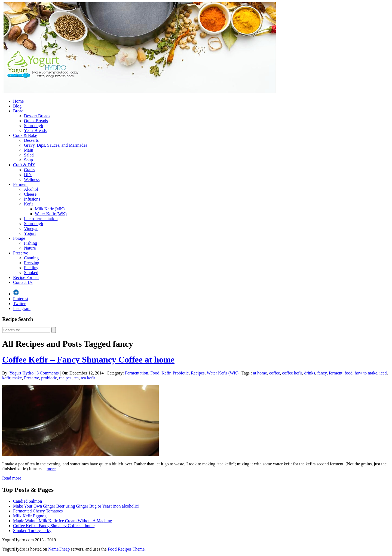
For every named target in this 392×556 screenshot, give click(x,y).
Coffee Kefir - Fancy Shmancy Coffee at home (54, 526)
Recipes (198, 373)
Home (18, 101)
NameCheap (59, 549)
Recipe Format (26, 277)
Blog (17, 106)
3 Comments (48, 373)
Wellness (32, 179)
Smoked (31, 273)
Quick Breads (36, 121)
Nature (30, 248)
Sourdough (33, 126)
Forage (19, 238)
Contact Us (23, 282)
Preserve (21, 253)
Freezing (32, 263)
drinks (310, 373)
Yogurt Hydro (22, 373)
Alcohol (31, 189)
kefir (6, 378)
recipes (65, 378)
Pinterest (21, 299)
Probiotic (181, 373)
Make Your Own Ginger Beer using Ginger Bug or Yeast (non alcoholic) (76, 506)
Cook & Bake (25, 135)
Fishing (30, 243)
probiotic (49, 378)
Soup (28, 160)
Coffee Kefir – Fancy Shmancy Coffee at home (88, 360)
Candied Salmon (27, 501)
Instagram (22, 308)
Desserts (31, 140)
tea (76, 378)
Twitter (19, 304)
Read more (12, 478)
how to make (366, 373)
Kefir (29, 204)
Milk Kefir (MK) (50, 209)
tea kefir (88, 378)
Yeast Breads (35, 130)
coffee (275, 373)
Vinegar (31, 228)
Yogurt (30, 233)
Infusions (32, 199)
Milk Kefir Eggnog (30, 516)
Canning (31, 258)
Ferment (20, 184)
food (349, 373)
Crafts (29, 170)
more (51, 469)
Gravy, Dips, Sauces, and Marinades (56, 145)
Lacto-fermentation (41, 219)
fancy (322, 373)
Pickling (31, 268)
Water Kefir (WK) (51, 214)
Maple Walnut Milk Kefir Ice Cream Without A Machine (62, 521)
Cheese (30, 194)
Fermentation (137, 373)
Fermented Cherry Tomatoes (38, 511)
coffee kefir (292, 373)
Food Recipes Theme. (127, 549)
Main (29, 150)
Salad (29, 155)
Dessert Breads (37, 116)
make (17, 378)
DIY (28, 175)
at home (260, 373)
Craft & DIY (24, 165)
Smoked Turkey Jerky (32, 531)
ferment (336, 373)
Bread (18, 111)
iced (383, 373)
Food (155, 373)
